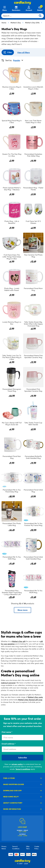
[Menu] (5, 9)
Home (4, 23)
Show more (22, 610)
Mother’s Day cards (35, 697)
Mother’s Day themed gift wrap (30, 700)
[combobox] (20, 16)
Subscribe (23, 758)
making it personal (8, 683)
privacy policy (17, 764)
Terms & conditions (23, 769)
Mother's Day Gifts (32, 23)
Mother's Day (16, 23)
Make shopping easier (14, 784)
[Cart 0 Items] (40, 9)
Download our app (12, 791)
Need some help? (11, 797)
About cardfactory (13, 803)
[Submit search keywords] (41, 16)
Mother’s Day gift (19, 641)
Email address (8, 744)
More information (12, 809)
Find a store (9, 778)
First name (7, 732)
